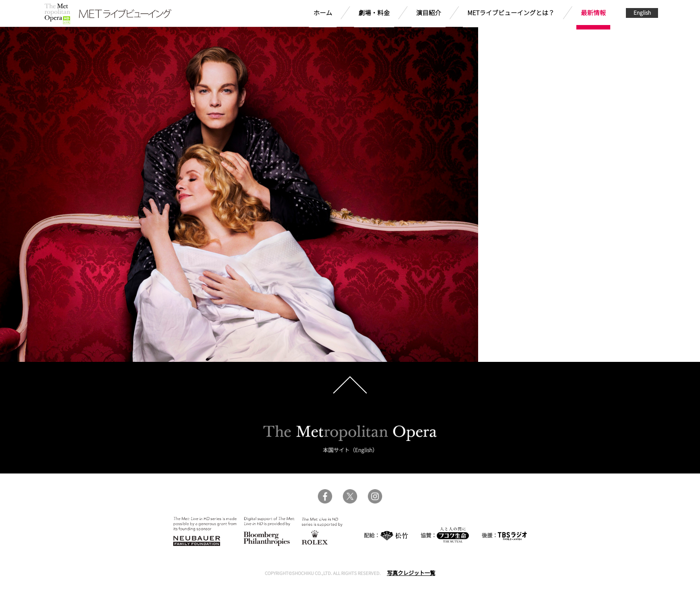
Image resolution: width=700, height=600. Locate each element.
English (642, 12)
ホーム (323, 13)
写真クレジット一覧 (411, 573)
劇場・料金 (374, 13)
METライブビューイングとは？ (511, 13)
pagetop (350, 385)
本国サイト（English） (350, 450)
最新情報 (593, 13)
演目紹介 (429, 13)
